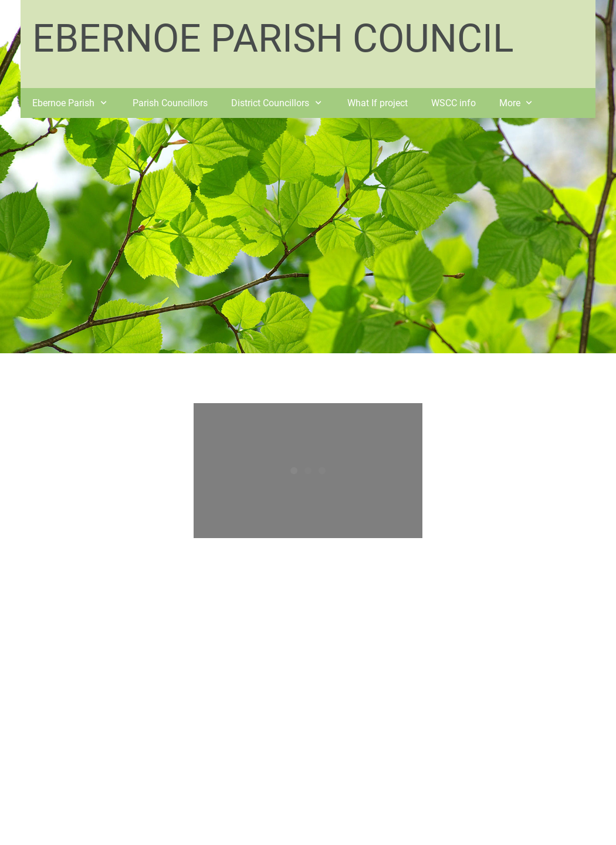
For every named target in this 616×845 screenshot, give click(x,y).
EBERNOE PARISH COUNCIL (273, 38)
